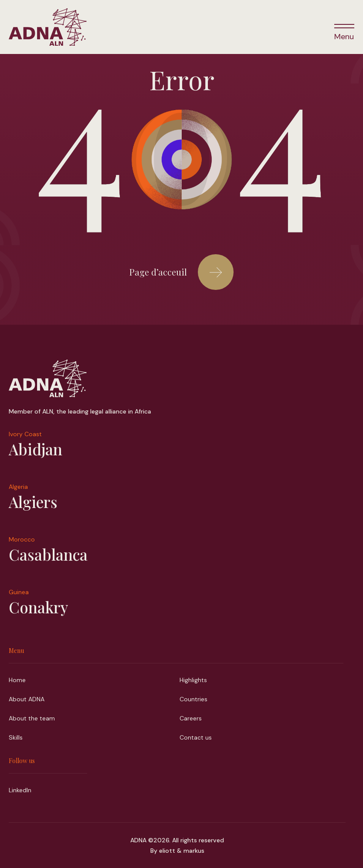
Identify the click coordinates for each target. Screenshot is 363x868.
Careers (191, 718)
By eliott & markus (177, 851)
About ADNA (27, 699)
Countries (193, 699)
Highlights (193, 680)
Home (17, 680)
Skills (16, 737)
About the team (32, 718)
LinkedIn (20, 790)
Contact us (196, 737)
